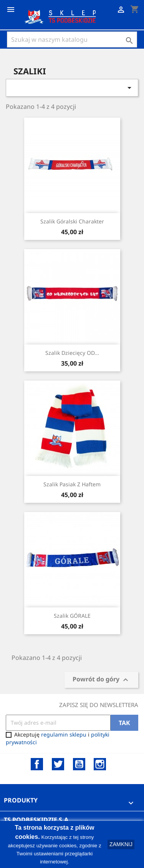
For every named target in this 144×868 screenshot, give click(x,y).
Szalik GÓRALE (72, 616)
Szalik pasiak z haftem (72, 484)
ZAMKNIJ (121, 844)
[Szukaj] (72, 39)
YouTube (79, 764)
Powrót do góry (101, 680)
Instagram (100, 764)
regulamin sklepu (64, 734)
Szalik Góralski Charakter (72, 221)
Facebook (37, 764)
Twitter (58, 764)
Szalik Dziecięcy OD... (72, 353)
